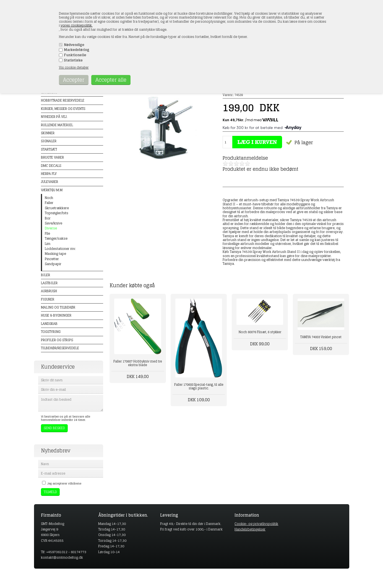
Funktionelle (75, 55)
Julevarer (49, 182)
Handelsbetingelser (250, 529)
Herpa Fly (49, 174)
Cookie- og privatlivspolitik (256, 524)
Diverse (51, 228)
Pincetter (52, 259)
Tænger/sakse (56, 239)
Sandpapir (53, 264)
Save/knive (54, 223)
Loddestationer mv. (60, 249)
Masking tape (55, 254)
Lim (48, 244)
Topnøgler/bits (57, 213)
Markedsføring (77, 50)
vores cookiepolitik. (77, 25)
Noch (49, 198)
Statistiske (73, 60)
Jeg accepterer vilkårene (64, 483)
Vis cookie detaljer (74, 67)
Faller (49, 203)
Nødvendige (74, 45)
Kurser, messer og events (63, 109)
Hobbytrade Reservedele (63, 100)
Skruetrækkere (57, 208)
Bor (48, 218)
